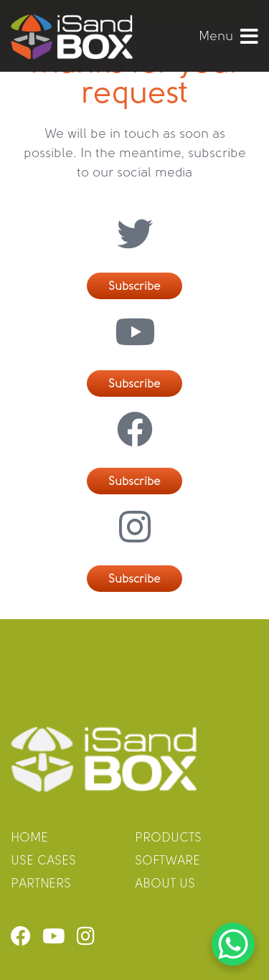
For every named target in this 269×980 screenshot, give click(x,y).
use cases (43, 861)
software (167, 861)
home (29, 838)
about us (165, 884)
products (168, 838)
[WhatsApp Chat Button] (233, 944)
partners (41, 884)
